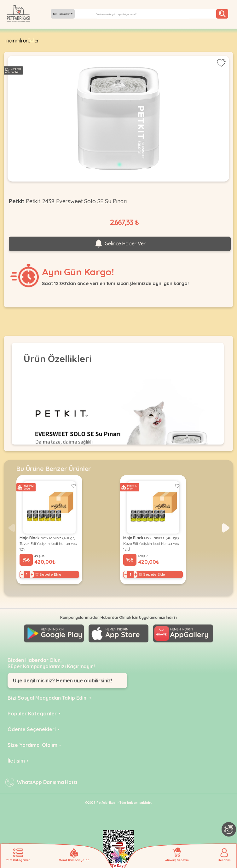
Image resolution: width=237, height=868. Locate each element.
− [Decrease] (22, 574)
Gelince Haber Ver (120, 244)
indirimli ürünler (22, 41)
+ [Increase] (32, 574)
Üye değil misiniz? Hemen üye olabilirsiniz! (63, 680)
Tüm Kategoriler (63, 14)
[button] (226, 528)
